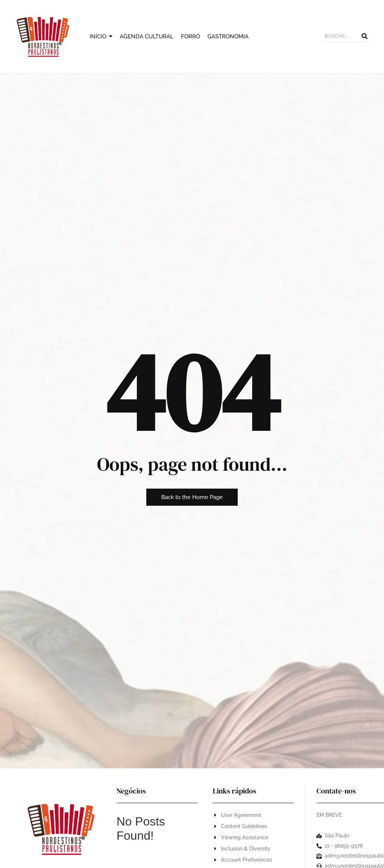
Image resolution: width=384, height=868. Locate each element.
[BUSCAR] (339, 37)
